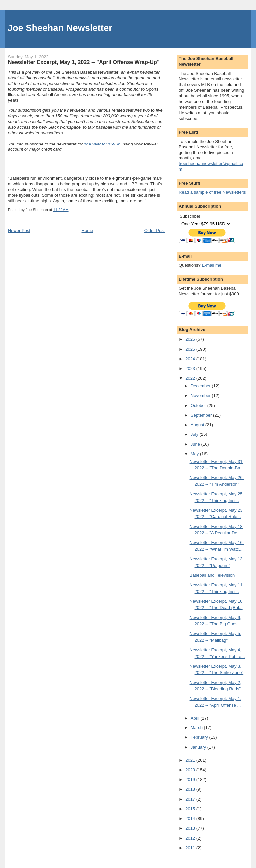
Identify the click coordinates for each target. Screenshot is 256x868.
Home (87, 231)
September (202, 415)
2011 (191, 848)
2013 (191, 828)
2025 (191, 349)
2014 (191, 819)
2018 (191, 789)
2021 (191, 760)
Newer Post (19, 231)
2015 (191, 809)
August (198, 425)
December (201, 386)
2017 (191, 799)
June (196, 444)
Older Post (154, 231)
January (199, 747)
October (199, 405)
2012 (191, 838)
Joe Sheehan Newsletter (60, 28)
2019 (191, 780)
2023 (191, 368)
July (195, 434)
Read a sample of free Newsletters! (212, 192)
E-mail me (211, 265)
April (196, 718)
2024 (191, 359)
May (195, 454)
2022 (191, 378)
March (197, 728)
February (200, 737)
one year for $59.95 (102, 144)
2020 (191, 770)
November (201, 395)
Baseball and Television (212, 575)
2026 (191, 339)
